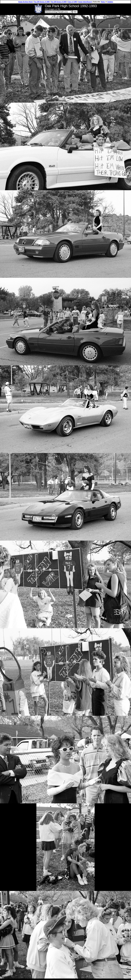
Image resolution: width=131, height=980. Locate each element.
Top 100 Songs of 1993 (59, 2)
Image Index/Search (85, 2)
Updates (110, 2)
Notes (103, 2)
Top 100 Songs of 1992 (42, 2)
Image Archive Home (26, 2)
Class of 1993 (72, 2)
